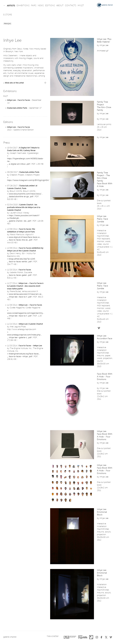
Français (7, 24)
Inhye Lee (104, 45)
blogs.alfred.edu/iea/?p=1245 (22, 259)
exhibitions (23, 6)
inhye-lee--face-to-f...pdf (20, 297)
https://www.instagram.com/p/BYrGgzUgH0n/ (28, 180)
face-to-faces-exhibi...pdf (20, 262)
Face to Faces (25, 270)
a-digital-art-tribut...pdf (19, 164)
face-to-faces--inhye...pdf (20, 357)
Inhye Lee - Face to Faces (19, 100)
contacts (71, 6)
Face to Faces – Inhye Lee (30, 346)
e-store (8, 15)
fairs (34, 6)
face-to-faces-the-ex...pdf (20, 240)
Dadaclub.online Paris (17, 108)
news (41, 6)
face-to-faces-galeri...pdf (20, 275)
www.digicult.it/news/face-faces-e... (25, 237)
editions (50, 6)
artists (11, 6)
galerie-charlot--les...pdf (20, 221)
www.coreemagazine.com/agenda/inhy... (26, 313)
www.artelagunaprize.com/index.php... (24, 335)
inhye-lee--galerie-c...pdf (20, 338)
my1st (81, 6)
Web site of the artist (14, 83)
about (60, 6)
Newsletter (53, 636)
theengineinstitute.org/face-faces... (24, 354)
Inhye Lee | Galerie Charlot (31, 324)
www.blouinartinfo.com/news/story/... (26, 194)
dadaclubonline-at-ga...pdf (21, 197)
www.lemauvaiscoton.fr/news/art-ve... (26, 294)
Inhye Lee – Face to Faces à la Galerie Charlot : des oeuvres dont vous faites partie (25, 286)
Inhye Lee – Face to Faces (30, 305)
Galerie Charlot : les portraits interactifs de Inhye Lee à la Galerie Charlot (24, 207)
